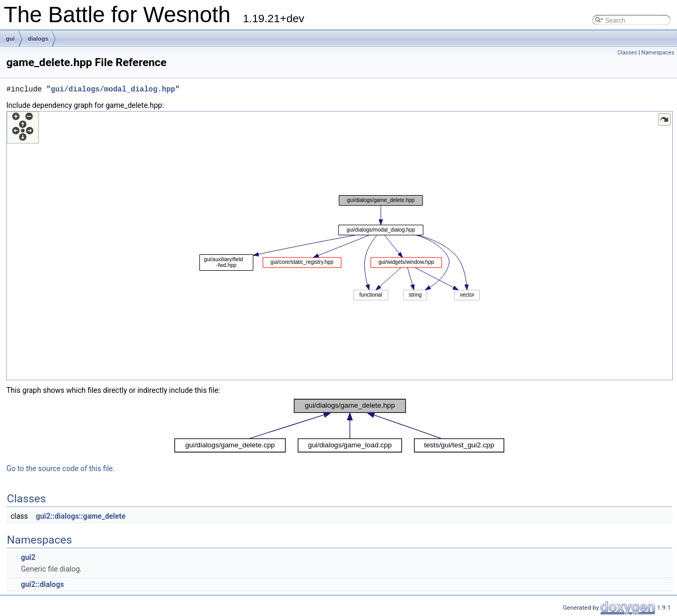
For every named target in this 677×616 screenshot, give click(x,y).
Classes (627, 53)
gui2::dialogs (42, 584)
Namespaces (658, 53)
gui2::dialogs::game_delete (81, 516)
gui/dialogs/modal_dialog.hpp (113, 89)
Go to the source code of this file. (61, 468)
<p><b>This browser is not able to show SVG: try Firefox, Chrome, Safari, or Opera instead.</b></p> (340, 246)
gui (10, 39)
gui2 (28, 557)
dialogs (38, 39)
